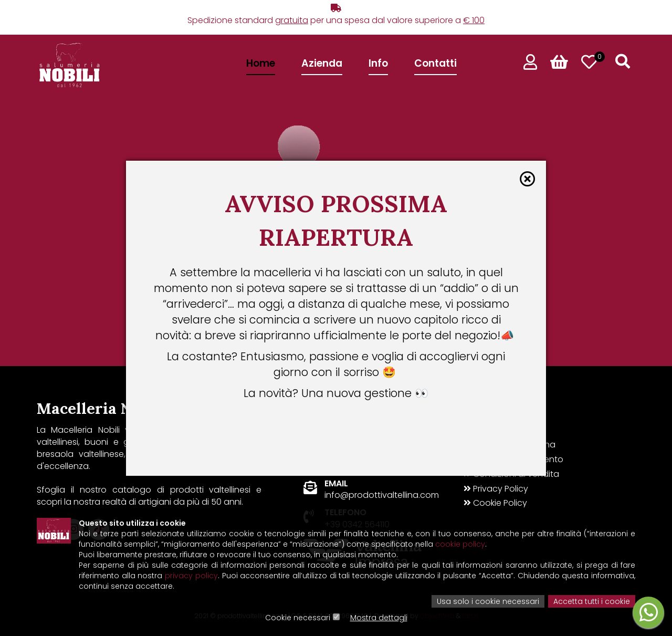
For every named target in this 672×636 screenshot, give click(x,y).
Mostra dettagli (379, 618)
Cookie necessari (298, 618)
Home (261, 63)
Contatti (435, 63)
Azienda (322, 63)
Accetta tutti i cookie (592, 601)
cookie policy (460, 544)
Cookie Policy (495, 503)
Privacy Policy (496, 489)
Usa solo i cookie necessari (488, 601)
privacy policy (191, 576)
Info (378, 63)
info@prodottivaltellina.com (382, 495)
